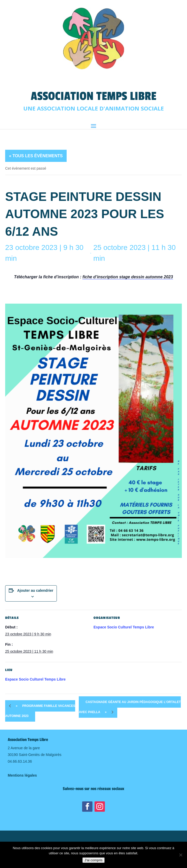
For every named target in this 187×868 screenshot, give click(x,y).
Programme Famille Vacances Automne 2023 (40, 709)
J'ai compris (93, 860)
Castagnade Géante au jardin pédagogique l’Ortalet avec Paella (130, 709)
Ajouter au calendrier (35, 590)
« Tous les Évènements (36, 156)
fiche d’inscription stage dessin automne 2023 (128, 277)
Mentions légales (22, 775)
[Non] (181, 855)
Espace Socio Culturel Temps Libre (124, 627)
